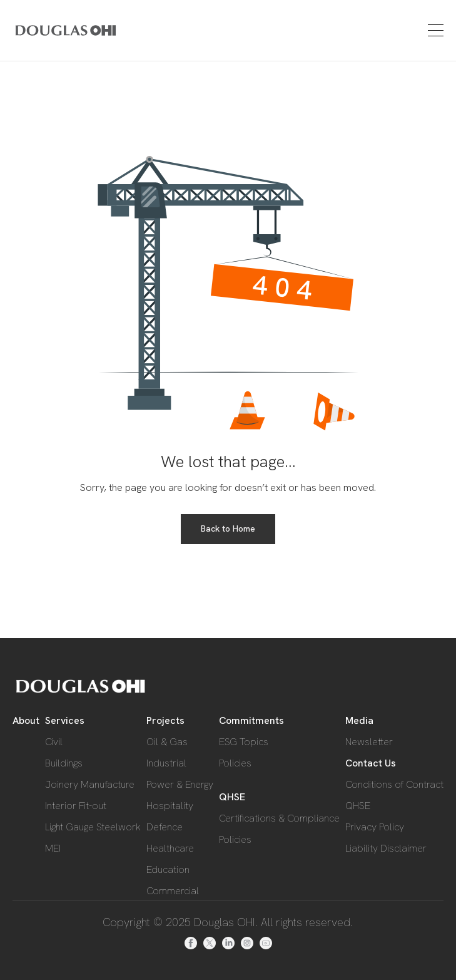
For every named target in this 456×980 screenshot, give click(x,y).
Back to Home (228, 529)
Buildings (64, 763)
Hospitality (170, 806)
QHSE (232, 797)
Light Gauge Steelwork (93, 827)
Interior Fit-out (76, 806)
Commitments (251, 720)
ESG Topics (244, 742)
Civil (54, 742)
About (26, 720)
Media (359, 720)
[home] (48, 30)
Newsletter (369, 742)
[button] (434, 30)
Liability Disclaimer (386, 848)
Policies (235, 763)
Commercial (173, 891)
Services (65, 720)
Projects (165, 720)
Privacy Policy (375, 827)
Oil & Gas (167, 742)
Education (168, 869)
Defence (165, 827)
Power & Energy (180, 784)
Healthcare (170, 848)
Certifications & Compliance (279, 818)
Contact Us (371, 763)
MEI (53, 848)
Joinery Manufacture (90, 784)
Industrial (166, 763)
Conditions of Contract (394, 784)
